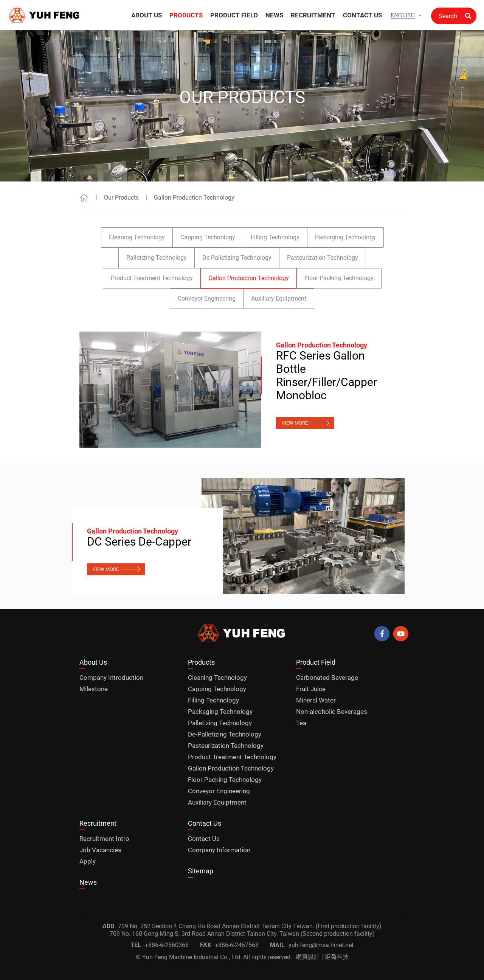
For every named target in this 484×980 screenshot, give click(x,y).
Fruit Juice (311, 689)
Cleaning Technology (137, 237)
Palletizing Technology (157, 258)
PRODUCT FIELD (234, 15)
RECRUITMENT (313, 15)
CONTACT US (362, 15)
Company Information (219, 850)
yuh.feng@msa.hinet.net (321, 945)
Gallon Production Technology (194, 198)
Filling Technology (275, 237)
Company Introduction (111, 678)
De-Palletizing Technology (237, 258)
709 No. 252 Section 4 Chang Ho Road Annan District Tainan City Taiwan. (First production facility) (250, 926)
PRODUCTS (186, 15)
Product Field (316, 662)
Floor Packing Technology (339, 278)
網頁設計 (308, 957)
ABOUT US (147, 15)
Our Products (121, 198)
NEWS (274, 15)
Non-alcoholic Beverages (332, 712)
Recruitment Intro (104, 839)
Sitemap (201, 871)
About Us (93, 662)
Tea (301, 723)
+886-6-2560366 (167, 945)
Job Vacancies (100, 850)
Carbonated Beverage (327, 678)
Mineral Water (316, 700)
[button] (406, 15)
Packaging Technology (345, 237)
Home (84, 198)
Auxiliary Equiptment (279, 298)
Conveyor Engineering (207, 298)
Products (201, 662)
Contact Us (205, 823)
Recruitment (98, 823)
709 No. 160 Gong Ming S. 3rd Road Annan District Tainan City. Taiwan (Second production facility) (242, 934)
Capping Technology (208, 237)
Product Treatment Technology (152, 278)
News (88, 882)
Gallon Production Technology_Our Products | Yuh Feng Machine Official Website (44, 15)
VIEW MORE (295, 423)
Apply (88, 861)
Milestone (94, 689)
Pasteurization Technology (323, 258)
